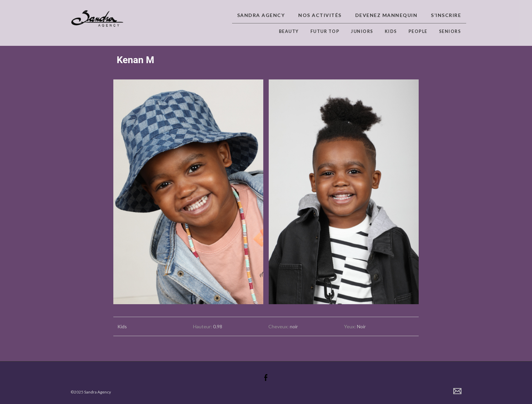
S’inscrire (446, 15)
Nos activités (320, 15)
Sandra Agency (261, 15)
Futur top (325, 31)
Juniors (362, 31)
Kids (391, 31)
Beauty (289, 31)
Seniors (450, 31)
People (418, 31)
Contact (457, 391)
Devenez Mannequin (386, 15)
